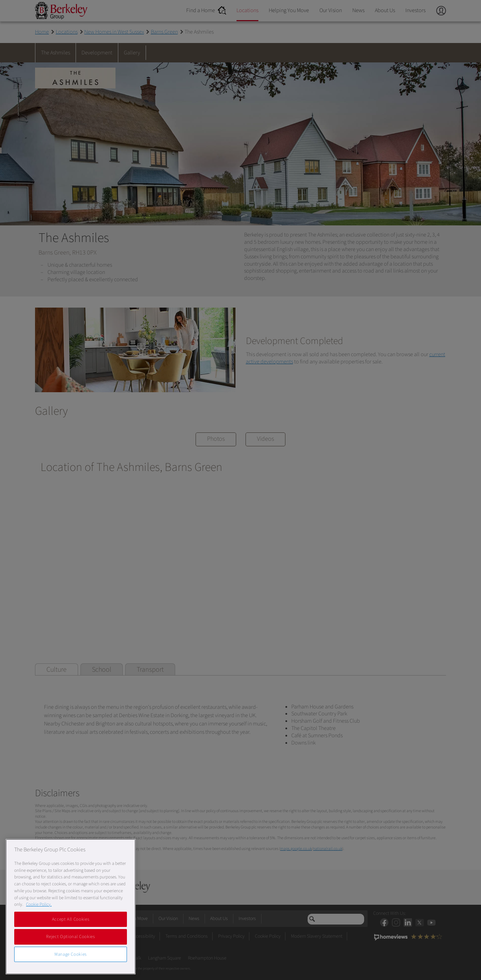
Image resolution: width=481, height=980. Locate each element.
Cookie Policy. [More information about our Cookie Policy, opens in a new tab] (39, 904)
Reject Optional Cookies (70, 937)
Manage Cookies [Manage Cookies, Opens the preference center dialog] (71, 954)
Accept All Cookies (71, 919)
